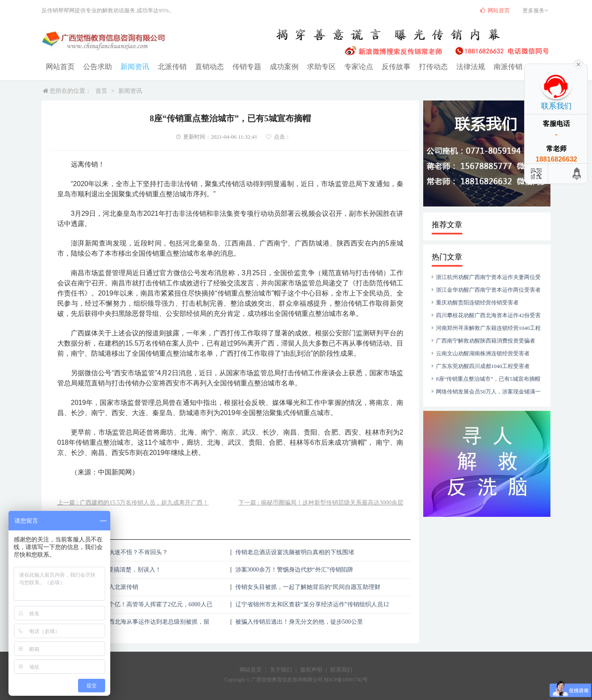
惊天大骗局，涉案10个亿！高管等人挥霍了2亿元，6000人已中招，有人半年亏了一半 (134, 607)
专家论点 (344, 66)
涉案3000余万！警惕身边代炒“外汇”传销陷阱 (294, 569)
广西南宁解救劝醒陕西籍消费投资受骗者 (486, 340)
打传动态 (416, 66)
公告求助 (95, 66)
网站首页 (59, 66)
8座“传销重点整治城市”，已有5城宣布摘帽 (488, 378)
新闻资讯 (131, 66)
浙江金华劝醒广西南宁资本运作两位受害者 (488, 289)
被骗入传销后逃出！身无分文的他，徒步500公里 (299, 621)
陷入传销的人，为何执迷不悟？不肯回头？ (112, 552)
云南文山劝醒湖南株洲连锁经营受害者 (483, 353)
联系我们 (341, 669)
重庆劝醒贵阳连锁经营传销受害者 (477, 302)
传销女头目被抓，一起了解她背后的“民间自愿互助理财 (308, 587)
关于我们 (281, 669)
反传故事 (380, 66)
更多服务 (536, 10)
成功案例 (273, 66)
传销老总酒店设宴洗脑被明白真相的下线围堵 (295, 552)
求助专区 (309, 66)
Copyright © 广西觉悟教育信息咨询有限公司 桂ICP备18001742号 (296, 679)
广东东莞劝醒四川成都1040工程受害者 (483, 366)
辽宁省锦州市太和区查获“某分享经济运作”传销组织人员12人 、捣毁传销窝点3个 (312, 607)
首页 (101, 91)
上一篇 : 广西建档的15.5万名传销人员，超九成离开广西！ (133, 502)
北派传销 (166, 66)
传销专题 (237, 66)
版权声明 (311, 669)
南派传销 (487, 66)
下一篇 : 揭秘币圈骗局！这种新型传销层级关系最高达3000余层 (321, 502)
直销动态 (202, 66)
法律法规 (451, 66)
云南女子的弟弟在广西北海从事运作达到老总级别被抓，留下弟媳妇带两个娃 (132, 624)
